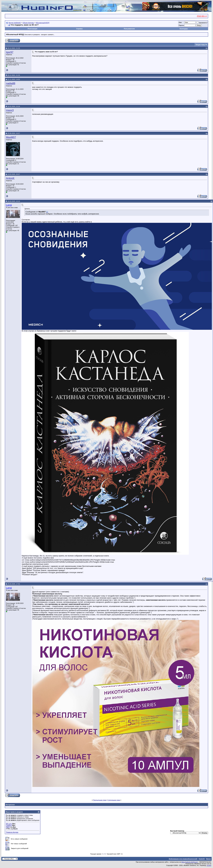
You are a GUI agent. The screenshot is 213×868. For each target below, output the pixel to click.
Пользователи (129, 29)
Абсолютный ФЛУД (43, 23)
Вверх (208, 859)
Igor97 (10, 52)
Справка (79, 29)
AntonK (10, 178)
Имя (180, 22)
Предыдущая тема (100, 800)
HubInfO (202, 859)
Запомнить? (202, 23)
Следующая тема (114, 800)
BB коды (9, 824)
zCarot (209, 865)
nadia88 (11, 83)
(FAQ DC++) (202, 16)
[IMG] (8, 827)
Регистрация (33, 29)
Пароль (181, 25)
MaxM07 (11, 137)
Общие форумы (28, 23)
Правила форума (12, 832)
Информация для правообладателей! (183, 859)
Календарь (184, 29)
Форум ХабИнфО (15, 23)
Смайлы (9, 825)
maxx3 (10, 110)
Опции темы (200, 45)
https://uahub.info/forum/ (190, 862)
